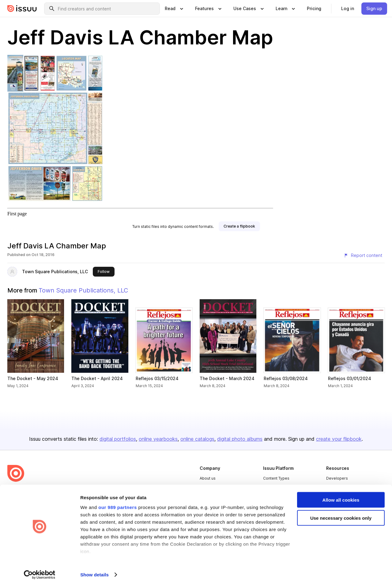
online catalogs (197, 439)
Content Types (276, 478)
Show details (94, 569)
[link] (314, 9)
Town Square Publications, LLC (55, 272)
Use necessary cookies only (341, 512)
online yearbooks (158, 439)
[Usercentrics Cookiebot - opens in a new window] (40, 569)
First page (17, 214)
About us (208, 478)
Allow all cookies (341, 494)
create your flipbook (339, 439)
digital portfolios (118, 439)
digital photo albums (240, 439)
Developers (337, 478)
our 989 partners (118, 501)
